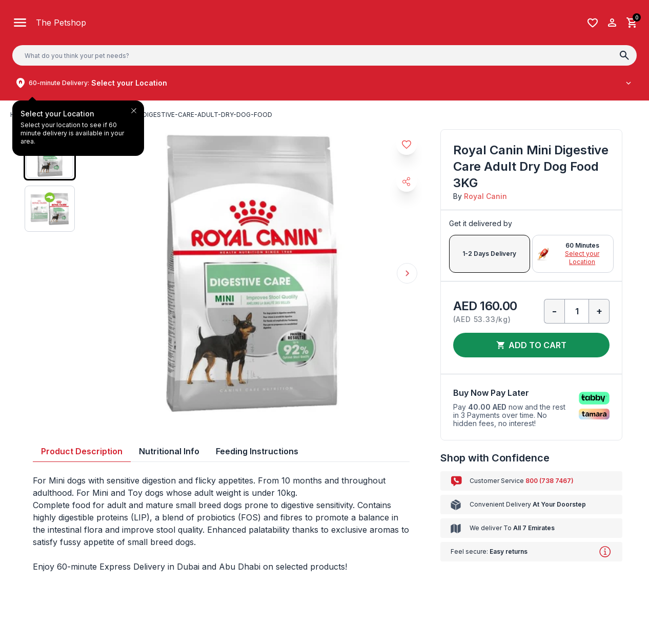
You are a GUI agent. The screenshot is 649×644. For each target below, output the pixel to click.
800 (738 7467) (550, 481)
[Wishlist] (593, 23)
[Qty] (577, 311)
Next (407, 273)
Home (20, 115)
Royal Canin (485, 196)
